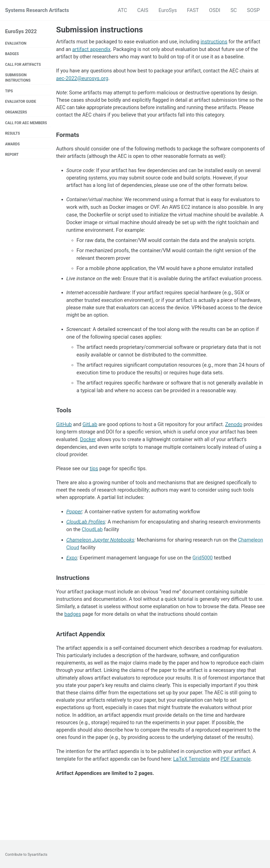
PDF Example (239, 792)
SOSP (253, 10)
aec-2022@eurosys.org (82, 86)
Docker (110, 459)
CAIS (143, 10)
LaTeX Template (195, 792)
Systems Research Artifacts (37, 10)
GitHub (64, 444)
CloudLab (93, 551)
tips (95, 489)
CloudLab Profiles (86, 543)
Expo (72, 579)
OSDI (215, 10)
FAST (193, 10)
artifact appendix (109, 49)
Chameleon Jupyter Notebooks (100, 561)
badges (99, 636)
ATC (122, 10)
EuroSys (168, 10)
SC (234, 10)
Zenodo (238, 444)
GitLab (90, 444)
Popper (74, 533)
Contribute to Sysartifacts (27, 854)
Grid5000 (203, 579)
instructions (218, 42)
